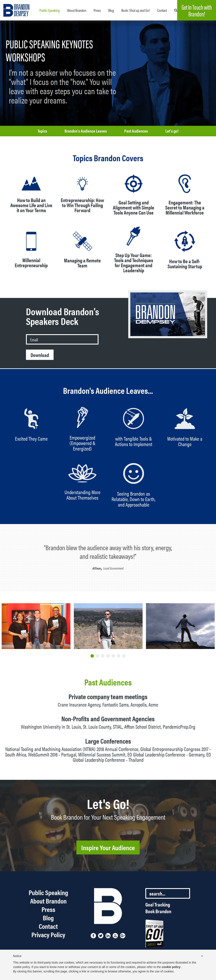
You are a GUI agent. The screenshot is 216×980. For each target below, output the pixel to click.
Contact (162, 10)
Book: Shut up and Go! (136, 10)
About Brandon (77, 10)
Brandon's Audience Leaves (86, 131)
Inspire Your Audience (108, 847)
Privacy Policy (48, 934)
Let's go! (172, 131)
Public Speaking (50, 10)
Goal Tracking (158, 904)
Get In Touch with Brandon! (197, 10)
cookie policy (171, 967)
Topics (42, 131)
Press (97, 10)
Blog (111, 10)
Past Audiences (136, 131)
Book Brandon (158, 911)
